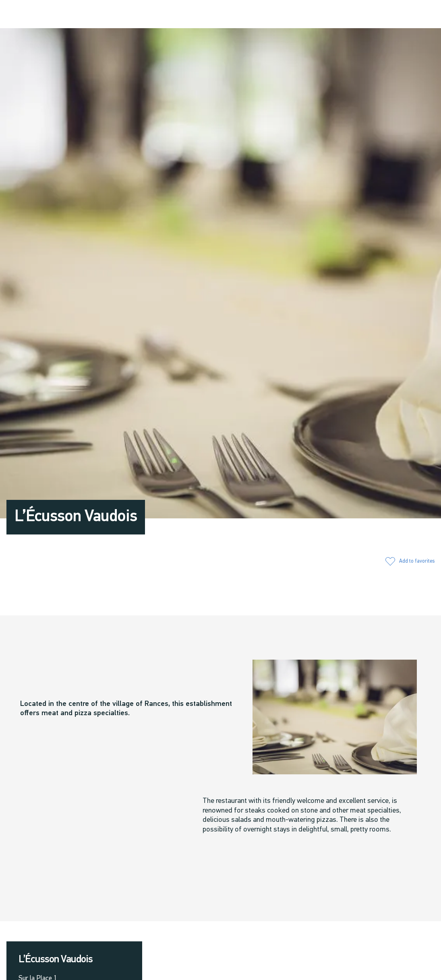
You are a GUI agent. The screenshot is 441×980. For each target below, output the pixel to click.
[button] (353, 15)
